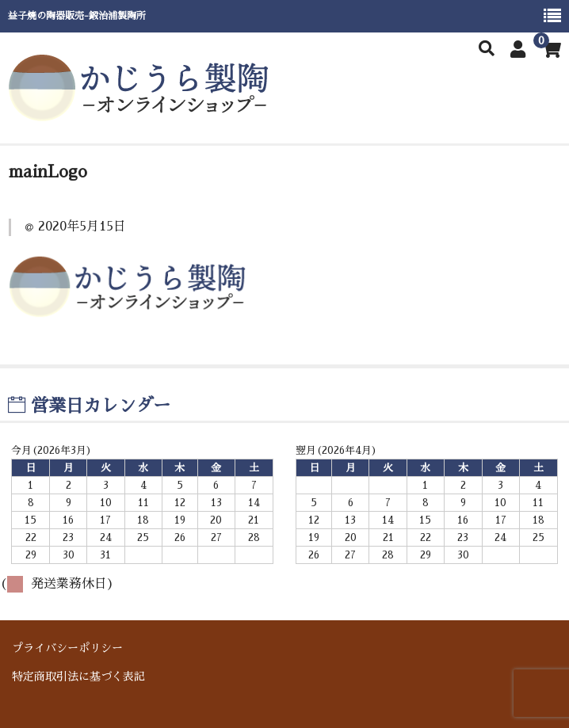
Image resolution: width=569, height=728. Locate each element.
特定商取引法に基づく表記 (78, 676)
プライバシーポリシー (67, 647)
